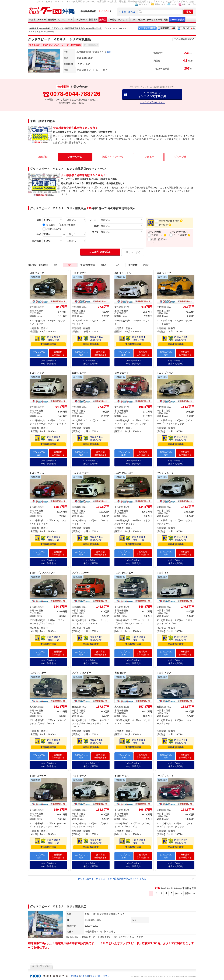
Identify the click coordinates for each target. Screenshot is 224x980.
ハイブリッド (81, 20)
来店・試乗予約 (48, 362)
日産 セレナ (120, 671)
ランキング (123, 20)
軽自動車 (52, 20)
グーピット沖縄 (154, 20)
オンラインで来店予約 (152, 94)
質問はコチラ (160, 4)
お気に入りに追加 (189, 4)
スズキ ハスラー (80, 572)
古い (118, 265)
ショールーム (75, 157)
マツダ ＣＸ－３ (165, 472)
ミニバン (62, 20)
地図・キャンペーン (113, 157)
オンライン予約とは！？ (152, 102)
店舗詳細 (43, 157)
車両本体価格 (66, 225)
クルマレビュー (138, 20)
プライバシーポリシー (101, 974)
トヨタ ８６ (163, 572)
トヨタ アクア (79, 273)
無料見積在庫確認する (58, 353)
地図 (109, 52)
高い (56, 265)
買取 (166, 20)
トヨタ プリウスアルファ (42, 572)
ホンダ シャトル (123, 273)
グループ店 (180, 157)
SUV (70, 20)
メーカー (41, 20)
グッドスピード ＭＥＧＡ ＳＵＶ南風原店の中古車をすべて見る (112, 877)
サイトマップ (144, 4)
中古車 (32, 20)
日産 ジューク (37, 273)
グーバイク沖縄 (177, 20)
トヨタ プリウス (165, 372)
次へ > (178, 891)
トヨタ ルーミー (80, 472)
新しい (104, 265)
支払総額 (49, 225)
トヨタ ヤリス (37, 472)
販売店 (132, 12)
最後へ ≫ (190, 891)
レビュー (149, 157)
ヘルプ (174, 4)
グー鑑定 (112, 20)
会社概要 (74, 974)
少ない (146, 265)
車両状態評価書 (48, 344)
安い (70, 265)
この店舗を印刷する (184, 39)
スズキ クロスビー (124, 472)
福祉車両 (93, 20)
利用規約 (85, 974)
